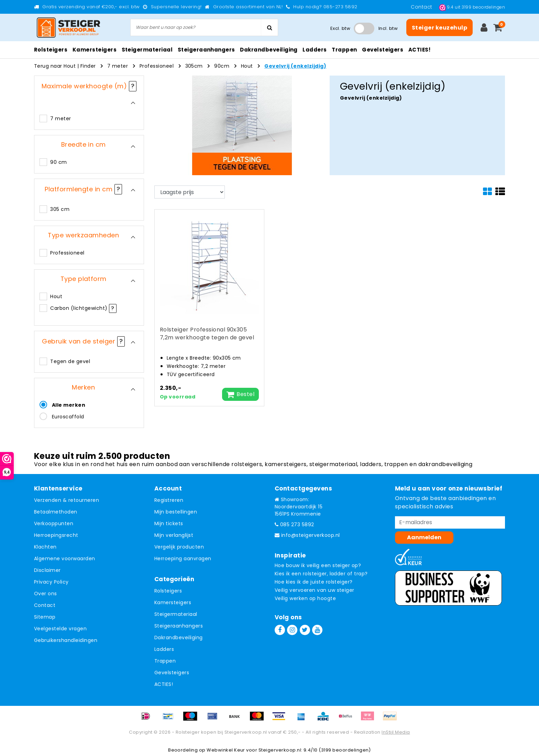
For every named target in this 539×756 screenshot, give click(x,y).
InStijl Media (396, 732)
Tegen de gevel (70, 361)
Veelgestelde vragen (60, 629)
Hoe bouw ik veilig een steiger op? (318, 565)
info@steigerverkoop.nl (307, 535)
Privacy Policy (51, 582)
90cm (222, 66)
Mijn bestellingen (176, 512)
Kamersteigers (173, 602)
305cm (194, 66)
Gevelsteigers (172, 673)
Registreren (169, 500)
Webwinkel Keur (226, 750)
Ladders (164, 649)
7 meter (118, 66)
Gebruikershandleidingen (66, 640)
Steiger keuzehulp (439, 28)
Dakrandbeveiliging (179, 637)
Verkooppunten (54, 523)
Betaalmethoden (56, 512)
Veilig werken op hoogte (305, 598)
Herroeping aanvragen (183, 558)
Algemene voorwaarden (65, 558)
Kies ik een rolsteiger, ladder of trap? (321, 574)
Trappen (165, 661)
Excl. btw (340, 28)
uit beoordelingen (472, 7)
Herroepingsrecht (56, 535)
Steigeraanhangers (179, 626)
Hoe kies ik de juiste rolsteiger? (314, 582)
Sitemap (45, 617)
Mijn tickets (169, 523)
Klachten (45, 547)
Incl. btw (388, 28)
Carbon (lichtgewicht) (79, 308)
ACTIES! (164, 684)
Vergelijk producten (179, 547)
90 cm (58, 162)
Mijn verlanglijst (174, 535)
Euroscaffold (68, 417)
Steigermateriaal (176, 614)
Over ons (46, 594)
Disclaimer (47, 570)
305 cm (60, 209)
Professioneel (157, 66)
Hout (247, 66)
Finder (88, 66)
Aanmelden (424, 537)
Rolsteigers (168, 591)
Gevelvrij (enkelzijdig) (295, 66)
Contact (422, 7)
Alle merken (69, 405)
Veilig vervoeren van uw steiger (315, 590)
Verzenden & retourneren (67, 500)
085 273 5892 (294, 524)
